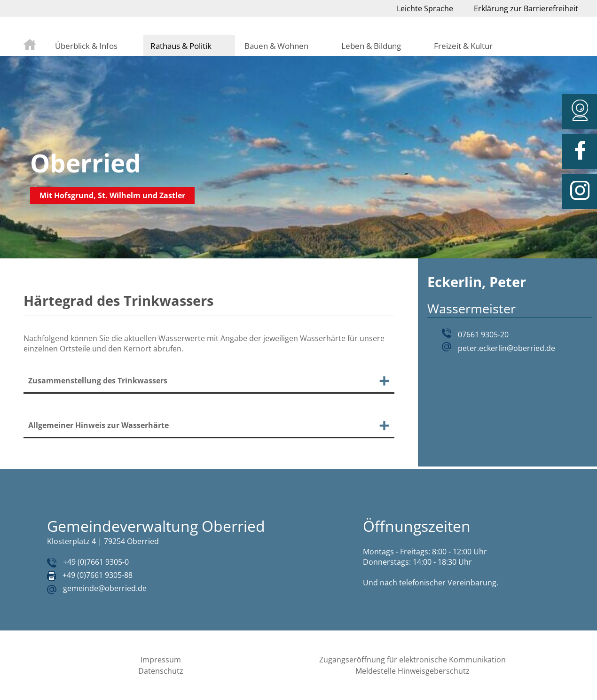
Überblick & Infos (86, 46)
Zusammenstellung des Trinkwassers (98, 381)
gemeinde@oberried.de (105, 588)
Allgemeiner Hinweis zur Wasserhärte (98, 425)
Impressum (161, 660)
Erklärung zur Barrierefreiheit (526, 8)
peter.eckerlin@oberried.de (507, 348)
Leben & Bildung (371, 46)
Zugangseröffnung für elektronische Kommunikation (412, 660)
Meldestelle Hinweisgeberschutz (412, 671)
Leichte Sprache (425, 8)
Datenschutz (161, 671)
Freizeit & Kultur (463, 46)
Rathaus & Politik (181, 46)
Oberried (86, 163)
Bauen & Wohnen (276, 46)
